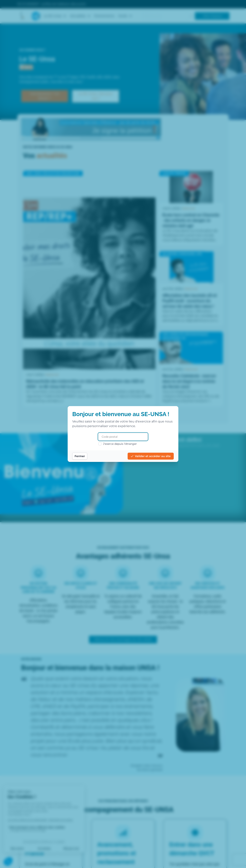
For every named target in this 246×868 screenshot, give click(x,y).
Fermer (80, 456)
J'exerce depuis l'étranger (118, 444)
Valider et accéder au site (151, 456)
